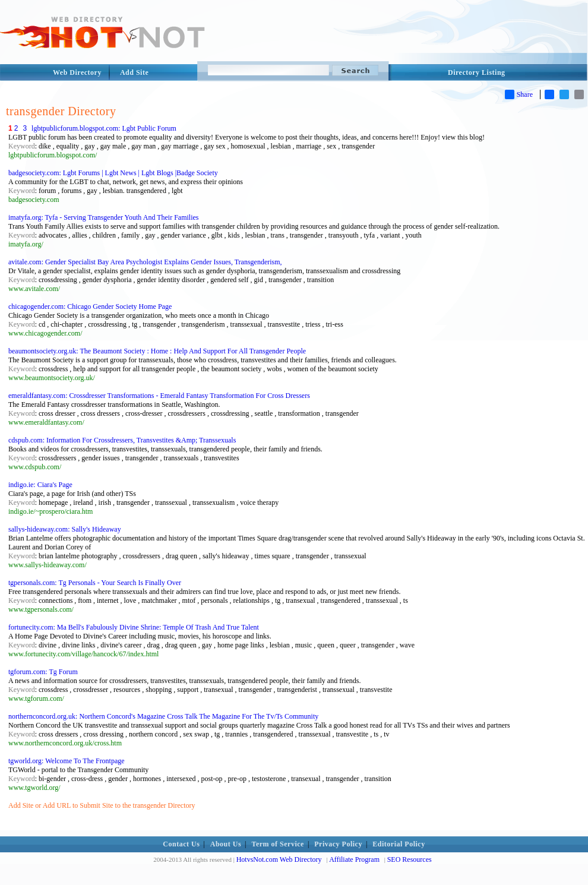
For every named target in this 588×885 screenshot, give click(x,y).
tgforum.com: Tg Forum (43, 672)
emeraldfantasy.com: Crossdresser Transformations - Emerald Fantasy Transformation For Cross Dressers (159, 396)
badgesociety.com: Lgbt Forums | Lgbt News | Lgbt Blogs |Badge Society (113, 173)
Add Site (134, 72)
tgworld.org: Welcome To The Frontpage (67, 761)
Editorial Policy (399, 844)
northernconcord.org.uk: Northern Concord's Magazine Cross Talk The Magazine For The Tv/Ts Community (163, 716)
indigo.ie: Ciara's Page (40, 485)
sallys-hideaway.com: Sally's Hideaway (65, 529)
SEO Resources (410, 859)
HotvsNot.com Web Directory (279, 859)
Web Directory (77, 72)
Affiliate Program (354, 859)
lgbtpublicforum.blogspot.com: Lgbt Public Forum (104, 128)
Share (519, 94)
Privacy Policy (338, 844)
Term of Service (278, 844)
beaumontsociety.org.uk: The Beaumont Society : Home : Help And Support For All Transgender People (157, 351)
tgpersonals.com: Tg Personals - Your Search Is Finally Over (95, 583)
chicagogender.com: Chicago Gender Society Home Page (90, 306)
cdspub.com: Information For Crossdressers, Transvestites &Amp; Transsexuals (122, 440)
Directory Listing (477, 72)
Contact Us (181, 844)
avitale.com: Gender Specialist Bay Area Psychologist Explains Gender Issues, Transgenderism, (145, 262)
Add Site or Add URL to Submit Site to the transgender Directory (102, 805)
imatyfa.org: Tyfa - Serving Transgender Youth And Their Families (103, 217)
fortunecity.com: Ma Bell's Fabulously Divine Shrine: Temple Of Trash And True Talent (134, 627)
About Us (226, 844)
